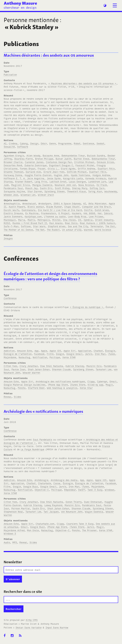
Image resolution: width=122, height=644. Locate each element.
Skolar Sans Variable (29, 627)
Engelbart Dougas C (61, 165)
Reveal (8, 397)
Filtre (50, 354)
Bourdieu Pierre (24, 159)
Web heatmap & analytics (62, 388)
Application (85, 351)
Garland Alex (33, 172)
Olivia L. (53, 168)
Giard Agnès (68, 168)
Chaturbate (44, 483)
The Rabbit (53, 230)
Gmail (113, 381)
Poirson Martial (21, 508)
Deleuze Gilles (105, 162)
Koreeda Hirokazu (96, 178)
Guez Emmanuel (93, 502)
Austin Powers (17, 207)
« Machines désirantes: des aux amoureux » (82, 83)
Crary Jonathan (29, 366)
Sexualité (9, 147)
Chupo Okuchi (72, 207)
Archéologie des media (64, 480)
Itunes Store (78, 385)
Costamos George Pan (59, 162)
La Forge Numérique (32, 449)
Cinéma (13, 143)
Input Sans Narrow (57, 627)
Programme (65, 143)
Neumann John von (65, 185)
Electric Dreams (13, 213)
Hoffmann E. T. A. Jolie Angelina (24, 178)
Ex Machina (32, 213)
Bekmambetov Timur (73, 155)
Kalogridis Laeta (73, 178)
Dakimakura (29, 210)
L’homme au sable (55, 216)
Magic (109, 385)
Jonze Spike (54, 178)
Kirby (32, 620)
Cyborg (24, 143)
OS (80, 220)
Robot (77, 143)
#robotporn (45, 203)
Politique (55, 357)
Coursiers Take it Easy (80, 524)
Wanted (88, 230)
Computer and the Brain (96, 207)
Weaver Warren (31, 372)
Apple (44, 351)
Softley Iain (97, 188)
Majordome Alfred (14, 530)
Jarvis (89, 354)
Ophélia (88, 220)
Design (34, 143)
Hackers (76, 213)
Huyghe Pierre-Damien (38, 175)
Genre (53, 143)
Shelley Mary (80, 188)
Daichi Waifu (11, 210)
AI (5, 143)
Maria (22, 220)
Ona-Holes (69, 220)
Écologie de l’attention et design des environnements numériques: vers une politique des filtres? (50, 276)
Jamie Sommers (13, 216)
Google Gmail (74, 354)
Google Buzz (31, 486)
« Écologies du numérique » (86, 307)
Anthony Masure (20, 3)
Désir (44, 143)
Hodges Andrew (101, 175)
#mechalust (29, 203)
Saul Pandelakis (42, 439)
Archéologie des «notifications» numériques (43, 411)
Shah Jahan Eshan (39, 369)
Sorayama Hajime (14, 191)
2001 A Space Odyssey (67, 203)
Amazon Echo (25, 351)
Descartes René (13, 165)
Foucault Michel (85, 165)
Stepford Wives (57, 226)
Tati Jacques (51, 511)
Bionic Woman (36, 207)
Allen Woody (33, 155)
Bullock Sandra (96, 155)
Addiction (9, 351)
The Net (40, 230)
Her (100, 213)
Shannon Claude (61, 369)
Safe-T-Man (11, 226)
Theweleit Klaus (76, 191)
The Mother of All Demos (18, 230)
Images (8, 238)
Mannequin (10, 220)
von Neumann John (72, 511)
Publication (10, 74)
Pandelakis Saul (13, 188)
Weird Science (103, 230)
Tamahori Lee (104, 369)
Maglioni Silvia (21, 185)
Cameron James (34, 162)
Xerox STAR (69, 357)
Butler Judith (63, 159)
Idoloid (108, 213)
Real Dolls (71, 223)
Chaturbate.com (45, 524)
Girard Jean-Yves (54, 172)
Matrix (31, 220)
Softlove (26, 226)
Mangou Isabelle (42, 185)
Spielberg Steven (55, 191)
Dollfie (88, 210)
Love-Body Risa (77, 216)
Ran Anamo (56, 223)
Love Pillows (96, 216)
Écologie (110, 351)
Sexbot (100, 143)
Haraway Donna (13, 175)
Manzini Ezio (94, 366)
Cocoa (57, 483)
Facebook (39, 354)
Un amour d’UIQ (72, 230)
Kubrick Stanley (75, 366)
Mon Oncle (33, 530)
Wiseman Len (28, 195)
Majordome (10, 357)
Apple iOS (55, 351)
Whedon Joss (11, 195)
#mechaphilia (12, 203)
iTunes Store (77, 527)
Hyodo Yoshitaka (80, 175)
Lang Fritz (41, 181)
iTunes (111, 354)
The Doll (110, 226)
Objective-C (42, 490)
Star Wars (39, 226)
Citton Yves (10, 366)
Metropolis (44, 220)
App (36, 351)
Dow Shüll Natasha (52, 366)
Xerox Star (86, 388)
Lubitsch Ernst (58, 181)
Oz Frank (102, 185)
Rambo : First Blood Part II (30, 223)
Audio (7, 542)
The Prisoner (89, 530)
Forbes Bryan (28, 168)
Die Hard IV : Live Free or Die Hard (60, 210)
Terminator (97, 226)
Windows (109, 490)
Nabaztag (24, 357)
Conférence (10, 298)
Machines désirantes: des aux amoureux (49, 55)
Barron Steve (82, 159)
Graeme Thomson (13, 172)
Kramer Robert (24, 181)
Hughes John (61, 175)
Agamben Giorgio (14, 155)
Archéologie (41, 480)
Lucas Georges (77, 181)
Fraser (41, 168)
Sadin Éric (39, 508)
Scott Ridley (62, 188)
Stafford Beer (36, 388)
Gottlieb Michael (77, 172)
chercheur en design (20, 7)
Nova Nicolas (86, 185)
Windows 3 (10, 533)
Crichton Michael (84, 162)
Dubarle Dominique (36, 165)
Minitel (56, 220)
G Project (64, 213)
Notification (40, 357)
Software (23, 147)
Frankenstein (48, 213)
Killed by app (95, 385)
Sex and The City (78, 226)
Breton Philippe (44, 159)
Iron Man (100, 354)
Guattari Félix (106, 168)
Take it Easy (95, 490)
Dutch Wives (102, 210)
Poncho (22, 388)
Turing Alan (95, 191)
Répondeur (70, 490)
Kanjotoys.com (33, 216)
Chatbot (98, 351)
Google (60, 354)
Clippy (91, 381)
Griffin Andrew (86, 168)
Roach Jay (31, 188)
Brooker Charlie (13, 162)
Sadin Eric (46, 188)
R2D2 (7, 223)
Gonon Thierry (74, 502)
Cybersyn (102, 381)
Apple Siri (69, 351)
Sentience (88, 143)
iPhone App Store (58, 385)
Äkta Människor (97, 203)
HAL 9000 (89, 213)
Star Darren (35, 191)
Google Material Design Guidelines (25, 385)
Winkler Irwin (46, 195)
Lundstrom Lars (97, 181)
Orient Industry (104, 220)
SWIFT (82, 490)
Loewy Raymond (53, 505)
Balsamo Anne (51, 155)
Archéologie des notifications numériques (60, 381)
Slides (17, 397)
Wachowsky (111, 191)
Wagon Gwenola (94, 511)
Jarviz (90, 527)
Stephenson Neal (13, 511)
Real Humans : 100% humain (97, 223)
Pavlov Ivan (18, 369)
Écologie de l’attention (18, 354)
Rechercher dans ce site (23, 592)
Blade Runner (54, 207)
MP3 (15, 542)
